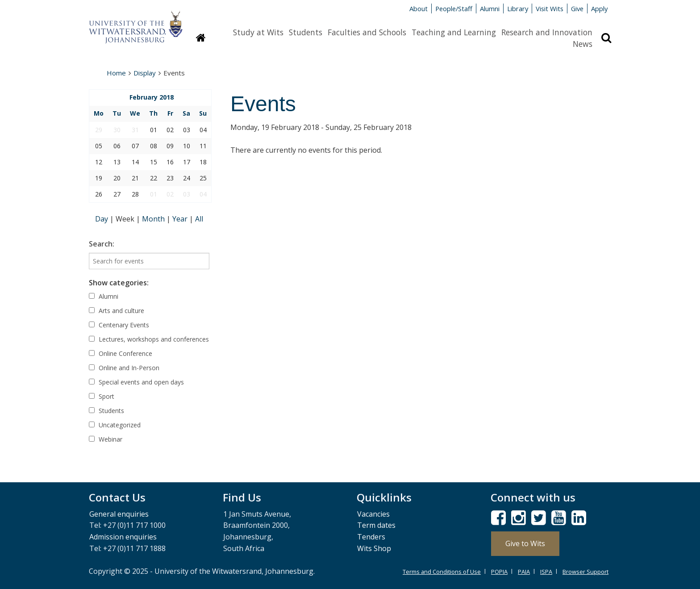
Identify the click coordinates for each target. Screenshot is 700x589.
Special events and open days (136, 382)
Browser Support (585, 572)
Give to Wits (525, 543)
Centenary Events (119, 325)
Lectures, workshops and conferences (149, 339)
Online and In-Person (124, 368)
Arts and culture (117, 311)
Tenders (371, 537)
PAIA (524, 572)
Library (518, 8)
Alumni (490, 8)
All (199, 219)
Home (116, 73)
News (583, 44)
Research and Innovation (547, 32)
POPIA (499, 572)
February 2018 (152, 97)
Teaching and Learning (454, 32)
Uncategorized (115, 425)
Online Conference (121, 353)
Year (181, 219)
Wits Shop (374, 548)
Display (145, 73)
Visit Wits (550, 8)
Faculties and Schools (367, 32)
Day (102, 219)
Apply (599, 8)
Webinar (106, 439)
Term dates (376, 525)
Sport (102, 396)
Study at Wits (258, 32)
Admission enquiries (123, 537)
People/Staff (454, 8)
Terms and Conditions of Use (442, 572)
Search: (102, 244)
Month (154, 219)
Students (306, 32)
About (419, 8)
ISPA (546, 572)
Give (577, 8)
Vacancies (373, 514)
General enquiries (119, 514)
